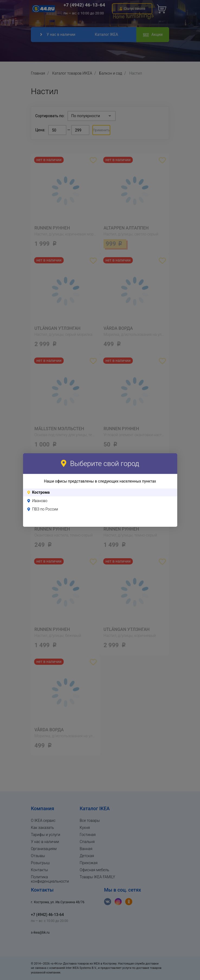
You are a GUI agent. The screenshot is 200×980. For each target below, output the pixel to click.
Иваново (40, 501)
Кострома (41, 492)
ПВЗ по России (45, 509)
